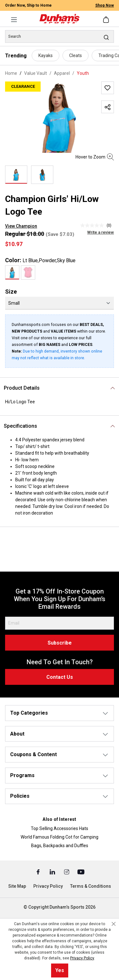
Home (11, 73)
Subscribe (60, 643)
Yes (60, 970)
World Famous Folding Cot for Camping (60, 837)
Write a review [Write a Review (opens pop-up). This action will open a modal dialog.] (101, 232)
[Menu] (14, 20)
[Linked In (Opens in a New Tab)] (53, 872)
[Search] (60, 36)
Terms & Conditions (91, 886)
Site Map (17, 886)
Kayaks (46, 55)
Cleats (76, 55)
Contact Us (60, 677)
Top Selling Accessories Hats (60, 828)
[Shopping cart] (107, 20)
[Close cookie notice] (114, 924)
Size (11, 292)
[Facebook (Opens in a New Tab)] (39, 872)
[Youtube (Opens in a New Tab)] (81, 872)
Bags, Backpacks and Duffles (60, 846)
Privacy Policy (48, 886)
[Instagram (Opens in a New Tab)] (67, 872)
